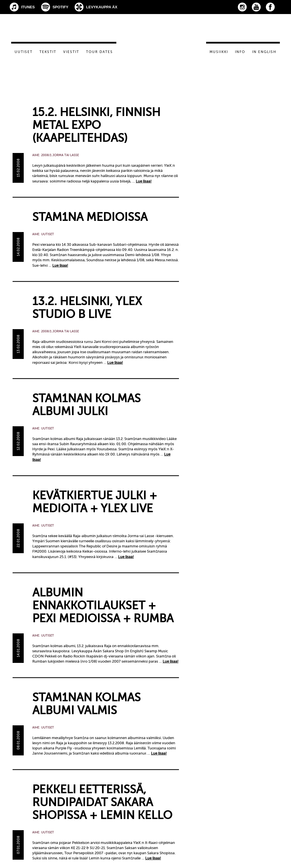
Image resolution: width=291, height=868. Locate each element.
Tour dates (99, 52)
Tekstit (48, 52)
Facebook (270, 7)
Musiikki (219, 52)
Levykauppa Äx (102, 7)
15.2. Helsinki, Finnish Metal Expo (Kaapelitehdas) (96, 125)
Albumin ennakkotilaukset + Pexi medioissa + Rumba (103, 605)
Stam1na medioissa (90, 217)
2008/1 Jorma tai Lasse (60, 155)
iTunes (28, 7)
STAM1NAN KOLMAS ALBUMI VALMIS (86, 704)
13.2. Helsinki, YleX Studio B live (87, 308)
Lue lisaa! (144, 181)
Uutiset (24, 52)
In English (264, 52)
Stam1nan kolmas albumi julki (86, 405)
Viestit (71, 52)
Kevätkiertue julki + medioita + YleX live (95, 502)
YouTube (256, 7)
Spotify (61, 7)
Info (240, 52)
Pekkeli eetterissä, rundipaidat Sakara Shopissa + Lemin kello (102, 802)
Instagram (242, 7)
